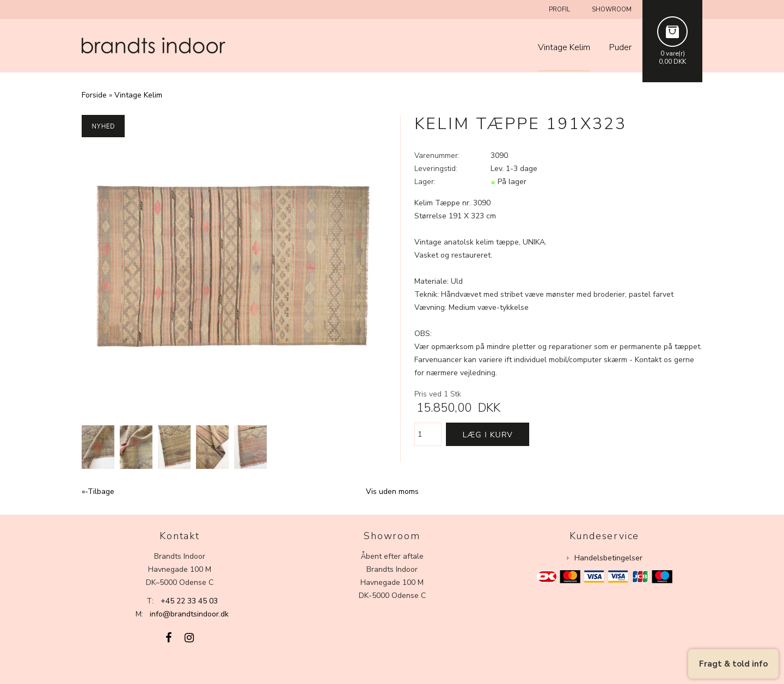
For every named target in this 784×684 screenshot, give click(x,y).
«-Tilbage (98, 491)
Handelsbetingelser (608, 558)
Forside (94, 95)
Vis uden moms (392, 491)
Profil (559, 10)
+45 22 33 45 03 (189, 601)
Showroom (612, 10)
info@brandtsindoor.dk (189, 614)
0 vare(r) (673, 53)
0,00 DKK (672, 62)
